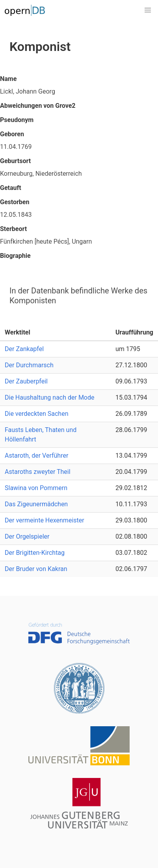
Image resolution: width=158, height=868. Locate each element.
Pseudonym (17, 120)
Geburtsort (15, 161)
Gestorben (15, 202)
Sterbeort (13, 229)
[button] (148, 10)
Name (8, 79)
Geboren (12, 134)
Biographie (15, 256)
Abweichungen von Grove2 (38, 106)
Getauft (11, 188)
